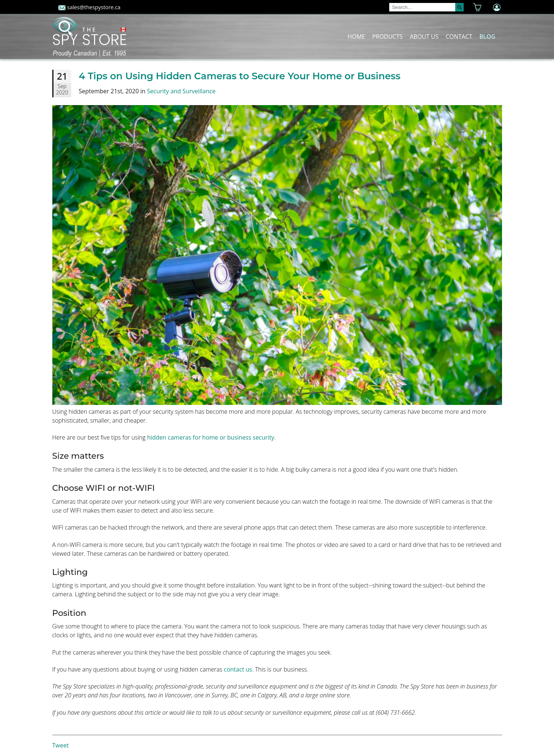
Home (356, 37)
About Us (424, 37)
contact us (238, 669)
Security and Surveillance (181, 91)
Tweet (61, 745)
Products (388, 37)
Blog (487, 37)
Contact (459, 37)
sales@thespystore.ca (89, 7)
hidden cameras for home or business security (211, 437)
